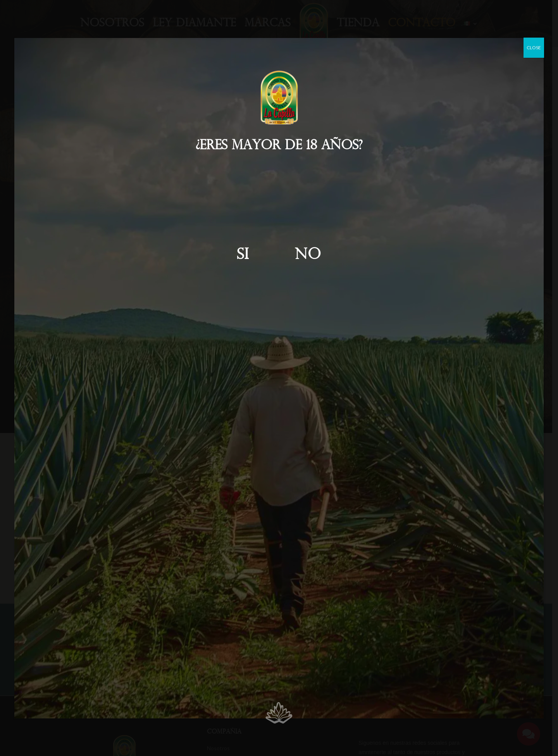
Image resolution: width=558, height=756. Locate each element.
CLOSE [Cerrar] (534, 47)
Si (243, 255)
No (308, 255)
